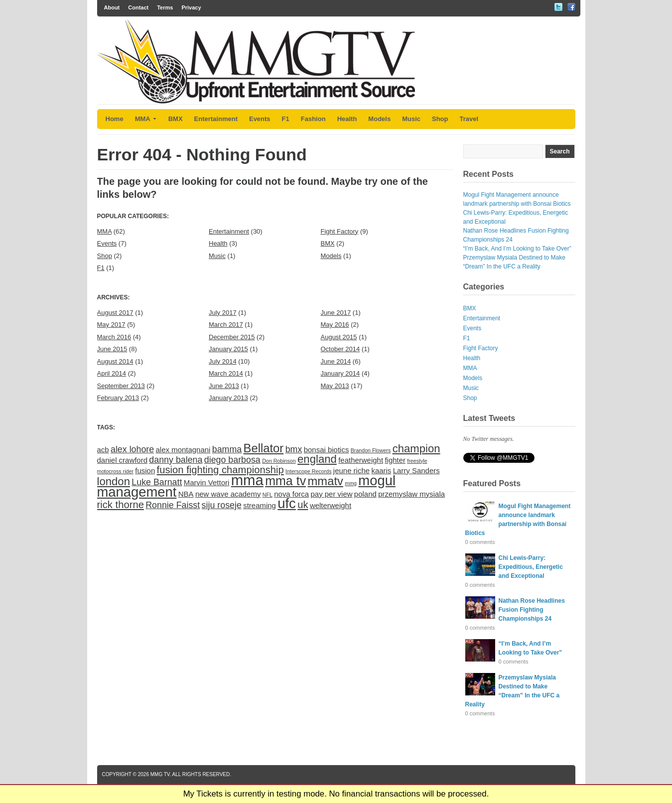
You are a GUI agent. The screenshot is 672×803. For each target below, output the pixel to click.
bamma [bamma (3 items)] (227, 449)
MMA (146, 119)
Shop (440, 119)
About (112, 7)
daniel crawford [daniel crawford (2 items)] (123, 460)
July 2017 (223, 313)
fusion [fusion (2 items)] (145, 470)
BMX (176, 119)
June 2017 (336, 313)
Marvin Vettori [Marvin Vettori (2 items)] (207, 482)
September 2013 (121, 386)
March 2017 (226, 325)
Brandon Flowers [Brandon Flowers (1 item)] (371, 450)
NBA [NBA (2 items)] (186, 494)
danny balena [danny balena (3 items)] (176, 460)
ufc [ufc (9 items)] (287, 503)
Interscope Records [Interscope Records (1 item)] (308, 471)
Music (411, 119)
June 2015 (112, 349)
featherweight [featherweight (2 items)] (361, 460)
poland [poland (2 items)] (365, 494)
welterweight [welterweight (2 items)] (331, 505)
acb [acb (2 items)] (103, 450)
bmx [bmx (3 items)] (294, 449)
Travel (469, 119)
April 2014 (112, 373)
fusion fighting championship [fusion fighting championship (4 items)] (220, 470)
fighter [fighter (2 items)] (395, 460)
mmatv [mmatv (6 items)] (326, 481)
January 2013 (228, 398)
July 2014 (223, 361)
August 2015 (339, 337)
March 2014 (226, 373)
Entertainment (216, 119)
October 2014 (340, 349)
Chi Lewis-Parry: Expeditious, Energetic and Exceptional (531, 567)
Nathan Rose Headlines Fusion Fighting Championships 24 (532, 610)
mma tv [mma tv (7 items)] (285, 481)
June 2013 (224, 386)
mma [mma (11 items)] (247, 480)
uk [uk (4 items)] (303, 505)
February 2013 (118, 398)
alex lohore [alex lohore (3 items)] (132, 449)
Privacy (191, 7)
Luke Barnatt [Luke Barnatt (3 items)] (157, 482)
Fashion (313, 119)
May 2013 (335, 386)
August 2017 (115, 313)
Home (115, 119)
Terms (165, 7)
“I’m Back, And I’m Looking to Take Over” (517, 249)
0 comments (480, 542)
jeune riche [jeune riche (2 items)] (351, 470)
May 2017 (111, 325)
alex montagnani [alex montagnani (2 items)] (183, 450)
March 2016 (114, 337)
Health (347, 119)
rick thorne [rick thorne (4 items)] (121, 505)
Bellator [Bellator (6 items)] (264, 448)
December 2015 (232, 337)
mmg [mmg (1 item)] (351, 483)
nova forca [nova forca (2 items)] (291, 494)
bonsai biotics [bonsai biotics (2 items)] (327, 450)
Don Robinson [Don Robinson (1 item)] (279, 461)
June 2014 (336, 361)
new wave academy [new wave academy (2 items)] (228, 494)
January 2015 (228, 349)
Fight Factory (340, 231)
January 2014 (340, 373)
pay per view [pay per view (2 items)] (331, 494)
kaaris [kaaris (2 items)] (381, 470)
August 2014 (115, 361)
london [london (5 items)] (114, 481)
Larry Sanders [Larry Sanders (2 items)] (416, 470)
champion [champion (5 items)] (416, 449)
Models (379, 119)
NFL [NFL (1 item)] (268, 495)
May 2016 (335, 325)
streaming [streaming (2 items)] (260, 505)
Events (260, 119)
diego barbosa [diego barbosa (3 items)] (232, 460)
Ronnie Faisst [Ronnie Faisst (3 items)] (173, 505)
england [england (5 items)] (317, 459)
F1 (286, 119)
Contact (138, 7)
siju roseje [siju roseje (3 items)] (222, 505)
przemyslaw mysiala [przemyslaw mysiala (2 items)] (411, 494)
